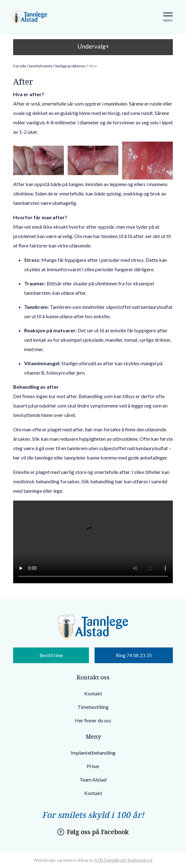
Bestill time (51, 655)
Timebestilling (93, 707)
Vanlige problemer (70, 66)
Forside (20, 66)
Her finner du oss (93, 720)
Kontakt (93, 693)
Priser (93, 766)
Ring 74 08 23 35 (134, 655)
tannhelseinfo (41, 66)
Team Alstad (93, 780)
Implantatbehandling (93, 753)
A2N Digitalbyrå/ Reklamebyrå (123, 860)
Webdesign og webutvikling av (64, 860)
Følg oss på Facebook (98, 832)
